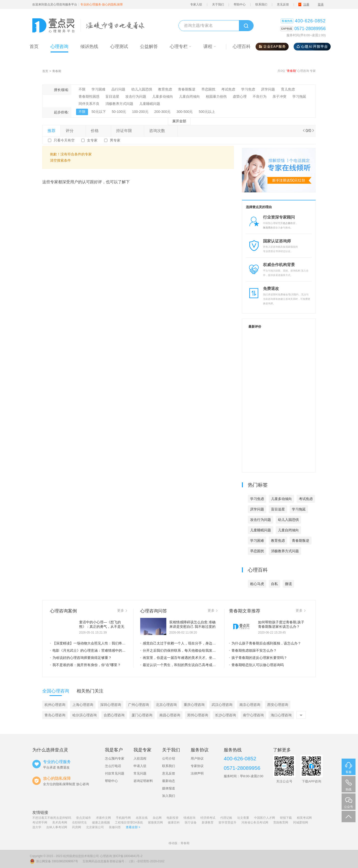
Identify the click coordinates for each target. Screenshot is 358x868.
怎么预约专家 (115, 758)
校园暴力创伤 (216, 96)
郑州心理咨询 (198, 715)
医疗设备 (191, 822)
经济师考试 (208, 818)
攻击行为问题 (136, 96)
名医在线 (142, 818)
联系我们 (261, 4)
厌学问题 (268, 89)
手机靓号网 (123, 818)
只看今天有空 (64, 140)
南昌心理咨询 (170, 715)
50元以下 (99, 112)
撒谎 (288, 584)
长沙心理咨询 (225, 715)
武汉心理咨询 (222, 705)
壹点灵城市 (84, 818)
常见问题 (140, 773)
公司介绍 (169, 758)
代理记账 (226, 818)
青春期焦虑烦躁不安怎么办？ (253, 650)
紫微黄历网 (155, 822)
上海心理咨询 (83, 705)
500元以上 (207, 112)
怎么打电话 (113, 766)
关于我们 (218, 4)
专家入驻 (196, 4)
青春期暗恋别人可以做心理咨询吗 (256, 665)
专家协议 (197, 766)
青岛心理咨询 (55, 715)
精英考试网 (304, 818)
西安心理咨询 (278, 705)
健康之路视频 (101, 822)
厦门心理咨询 (142, 715)
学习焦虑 (248, 89)
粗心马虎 (257, 584)
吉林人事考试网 (57, 827)
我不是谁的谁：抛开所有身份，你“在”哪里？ (85, 665)
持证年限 (128, 131)
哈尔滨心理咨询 (85, 715)
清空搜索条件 (60, 160)
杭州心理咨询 (55, 705)
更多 (122, 610)
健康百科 (174, 822)
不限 (82, 89)
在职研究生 (80, 822)
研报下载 (286, 818)
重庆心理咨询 (194, 705)
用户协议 (197, 758)
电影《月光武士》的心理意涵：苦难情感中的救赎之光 (89, 650)
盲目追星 (112, 96)
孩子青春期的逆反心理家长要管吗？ (258, 658)
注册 (306, 4)
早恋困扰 (208, 89)
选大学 (37, 827)
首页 (45, 71)
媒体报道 (169, 788)
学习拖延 (299, 96)
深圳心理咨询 (111, 705)
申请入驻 (140, 766)
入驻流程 (140, 758)
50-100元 (119, 112)
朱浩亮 (267, 228)
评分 (73, 131)
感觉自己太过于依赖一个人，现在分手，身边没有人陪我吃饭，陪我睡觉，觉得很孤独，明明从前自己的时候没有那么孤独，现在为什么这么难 (179, 643)
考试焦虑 (228, 89)
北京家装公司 (95, 827)
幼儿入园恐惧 (142, 89)
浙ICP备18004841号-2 (128, 856)
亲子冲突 (279, 96)
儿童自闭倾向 (189, 96)
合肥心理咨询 (114, 715)
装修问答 (115, 827)
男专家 (115, 140)
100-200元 (140, 112)
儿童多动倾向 (163, 96)
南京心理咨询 (250, 705)
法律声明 (197, 773)
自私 (274, 584)
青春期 (57, 71)
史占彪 (287, 223)
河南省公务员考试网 (255, 822)
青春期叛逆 (187, 89)
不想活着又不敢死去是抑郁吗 (52, 818)
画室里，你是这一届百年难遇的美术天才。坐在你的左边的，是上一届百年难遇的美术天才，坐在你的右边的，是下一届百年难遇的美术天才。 (179, 658)
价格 (98, 131)
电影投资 (173, 818)
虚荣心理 (240, 96)
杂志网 (157, 818)
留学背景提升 (227, 822)
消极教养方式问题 (119, 104)
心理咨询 (106, 856)
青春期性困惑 (89, 96)
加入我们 (169, 796)
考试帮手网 (40, 822)
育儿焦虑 (288, 89)
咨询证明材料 (143, 781)
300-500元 (185, 112)
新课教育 (208, 822)
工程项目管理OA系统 (129, 822)
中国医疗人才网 (265, 818)
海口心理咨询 (281, 715)
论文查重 (243, 818)
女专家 (92, 140)
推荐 (51, 131)
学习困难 (98, 89)
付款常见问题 (115, 773)
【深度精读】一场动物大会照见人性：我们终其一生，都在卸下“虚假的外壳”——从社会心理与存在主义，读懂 (89, 643)
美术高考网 (60, 822)
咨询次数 (161, 131)
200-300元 (162, 112)
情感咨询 (189, 818)
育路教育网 (281, 822)
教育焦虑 (165, 89)
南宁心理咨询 (253, 715)
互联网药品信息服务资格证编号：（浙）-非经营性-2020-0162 (123, 861)
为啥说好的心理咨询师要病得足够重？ (81, 658)
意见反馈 (283, 4)
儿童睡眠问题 (150, 104)
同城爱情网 (301, 822)
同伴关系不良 (89, 104)
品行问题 (118, 89)
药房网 (77, 827)
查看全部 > (133, 827)
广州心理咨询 (138, 705)
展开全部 (179, 121)
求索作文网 (103, 818)
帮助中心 (240, 4)
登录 (321, 4)
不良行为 (260, 96)
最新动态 (169, 781)
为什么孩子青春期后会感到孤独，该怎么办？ (265, 643)
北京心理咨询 (166, 705)
